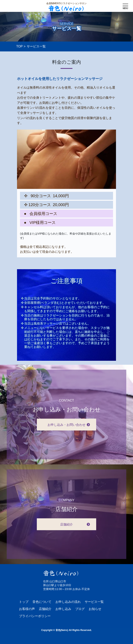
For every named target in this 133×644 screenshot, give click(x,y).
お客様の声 (27, 609)
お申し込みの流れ (68, 602)
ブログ (80, 609)
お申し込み (63, 609)
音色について (42, 602)
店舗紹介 (45, 609)
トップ (24, 602)
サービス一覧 (94, 602)
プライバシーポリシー (35, 616)
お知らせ (95, 609)
